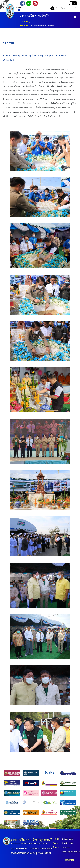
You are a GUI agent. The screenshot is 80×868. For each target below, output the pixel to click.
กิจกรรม (8, 43)
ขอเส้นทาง (69, 860)
